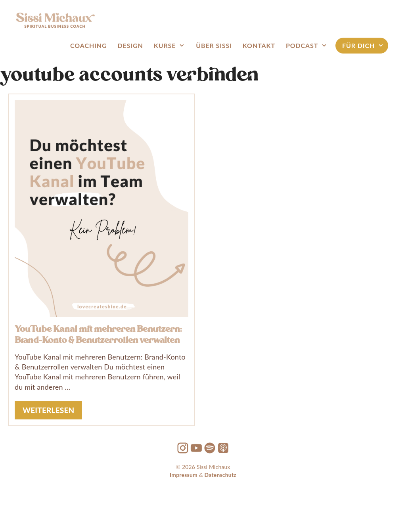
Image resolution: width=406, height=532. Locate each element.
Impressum (184, 475)
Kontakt (259, 45)
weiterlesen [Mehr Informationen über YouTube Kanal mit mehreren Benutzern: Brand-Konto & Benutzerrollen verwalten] (48, 410)
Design (130, 45)
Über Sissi (214, 45)
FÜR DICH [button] (363, 46)
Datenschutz (220, 475)
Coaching (88, 45)
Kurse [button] (169, 46)
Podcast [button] (307, 46)
